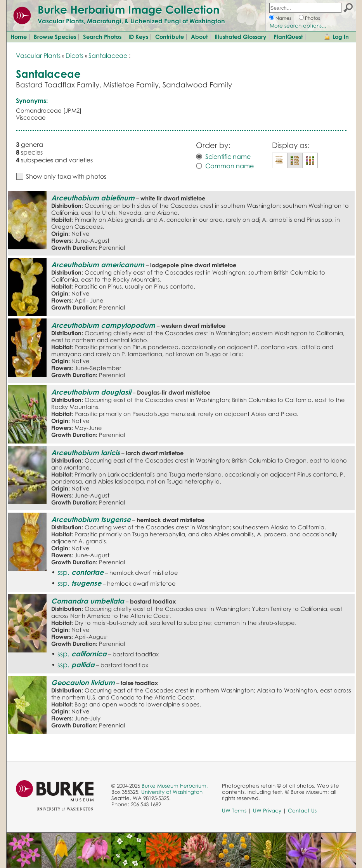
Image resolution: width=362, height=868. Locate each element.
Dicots (74, 56)
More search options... (298, 26)
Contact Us (302, 811)
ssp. (81, 572)
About (199, 37)
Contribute (170, 37)
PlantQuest (288, 37)
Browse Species (55, 37)
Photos (313, 18)
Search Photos (102, 37)
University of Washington (172, 792)
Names (283, 18)
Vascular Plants (38, 56)
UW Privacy (267, 811)
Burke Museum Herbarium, (175, 786)
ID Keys (138, 37)
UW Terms (234, 811)
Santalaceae (108, 56)
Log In (341, 37)
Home (19, 37)
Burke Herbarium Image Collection (129, 9)
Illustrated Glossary (241, 37)
